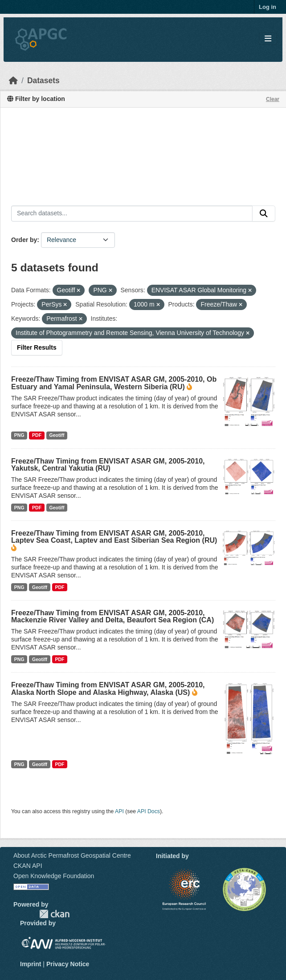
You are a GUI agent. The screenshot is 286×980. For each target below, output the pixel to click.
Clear (273, 99)
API (119, 811)
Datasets (43, 81)
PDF (37, 435)
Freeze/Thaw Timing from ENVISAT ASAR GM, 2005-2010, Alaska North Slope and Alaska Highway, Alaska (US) (108, 689)
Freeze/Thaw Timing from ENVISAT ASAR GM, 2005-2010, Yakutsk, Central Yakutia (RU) (108, 465)
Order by (24, 240)
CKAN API (28, 866)
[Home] (13, 81)
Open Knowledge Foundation (54, 876)
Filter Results (37, 347)
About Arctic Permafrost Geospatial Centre (72, 855)
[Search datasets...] (132, 214)
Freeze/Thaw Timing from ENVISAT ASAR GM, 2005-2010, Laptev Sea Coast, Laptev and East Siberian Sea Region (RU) (114, 537)
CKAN (54, 914)
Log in (268, 7)
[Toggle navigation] (268, 39)
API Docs (149, 811)
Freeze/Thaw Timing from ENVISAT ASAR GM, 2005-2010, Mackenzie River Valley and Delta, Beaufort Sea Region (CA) (112, 616)
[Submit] (264, 214)
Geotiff (57, 435)
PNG (19, 435)
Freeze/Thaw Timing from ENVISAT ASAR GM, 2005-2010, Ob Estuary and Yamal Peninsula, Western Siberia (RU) (114, 383)
